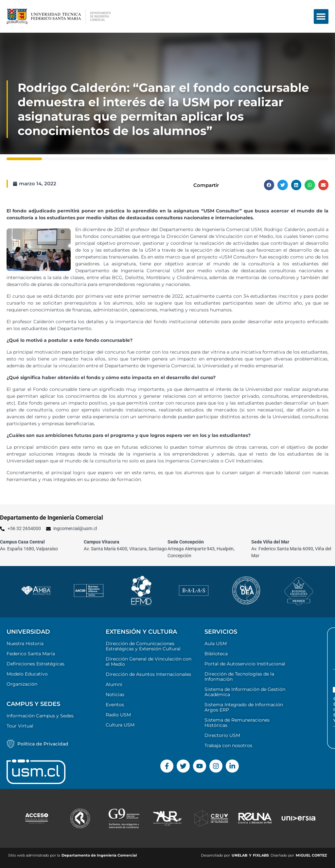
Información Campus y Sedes (40, 716)
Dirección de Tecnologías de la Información (239, 676)
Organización (22, 684)
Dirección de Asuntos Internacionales (148, 674)
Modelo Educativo (27, 674)
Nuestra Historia (25, 643)
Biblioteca (216, 654)
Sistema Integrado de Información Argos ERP (244, 707)
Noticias (115, 694)
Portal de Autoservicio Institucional (245, 664)
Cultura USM (120, 725)
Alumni (114, 684)
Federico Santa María (31, 654)
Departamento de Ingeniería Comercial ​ (100, 855)
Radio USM (118, 715)
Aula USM (216, 643)
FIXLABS (261, 855)
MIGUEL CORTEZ (311, 855)
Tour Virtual (20, 726)
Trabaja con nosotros (228, 745)
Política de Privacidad (43, 744)
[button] (321, 17)
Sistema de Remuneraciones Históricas (237, 723)
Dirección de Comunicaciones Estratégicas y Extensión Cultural (143, 646)
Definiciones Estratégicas (35, 664)
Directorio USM (222, 735)
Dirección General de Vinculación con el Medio (149, 661)
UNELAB (239, 855)
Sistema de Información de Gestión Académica (245, 692)
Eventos (115, 705)
